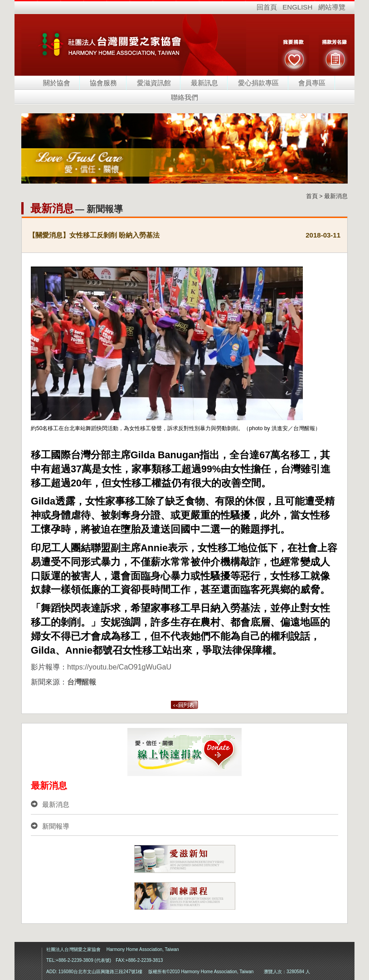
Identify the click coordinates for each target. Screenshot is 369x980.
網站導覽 (332, 7)
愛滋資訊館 (154, 83)
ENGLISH (297, 7)
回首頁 (267, 7)
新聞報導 (50, 826)
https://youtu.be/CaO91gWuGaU (119, 667)
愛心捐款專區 (258, 83)
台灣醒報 (82, 682)
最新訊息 (204, 83)
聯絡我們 (184, 97)
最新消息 (50, 804)
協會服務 (103, 83)
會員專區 (312, 83)
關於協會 (57, 83)
